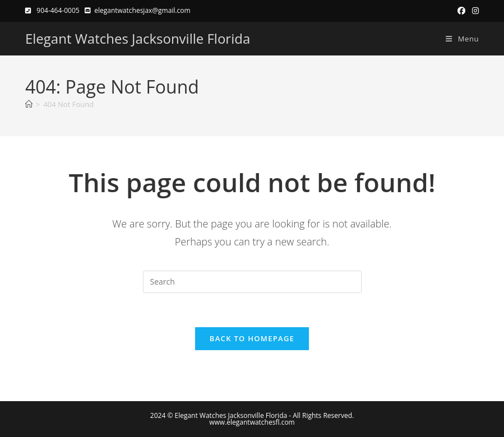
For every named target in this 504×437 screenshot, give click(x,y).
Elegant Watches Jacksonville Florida (138, 38)
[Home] (29, 104)
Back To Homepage (252, 338)
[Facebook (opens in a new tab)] (461, 11)
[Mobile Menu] (458, 39)
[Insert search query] (252, 282)
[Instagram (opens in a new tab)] (474, 11)
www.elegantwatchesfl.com (252, 422)
